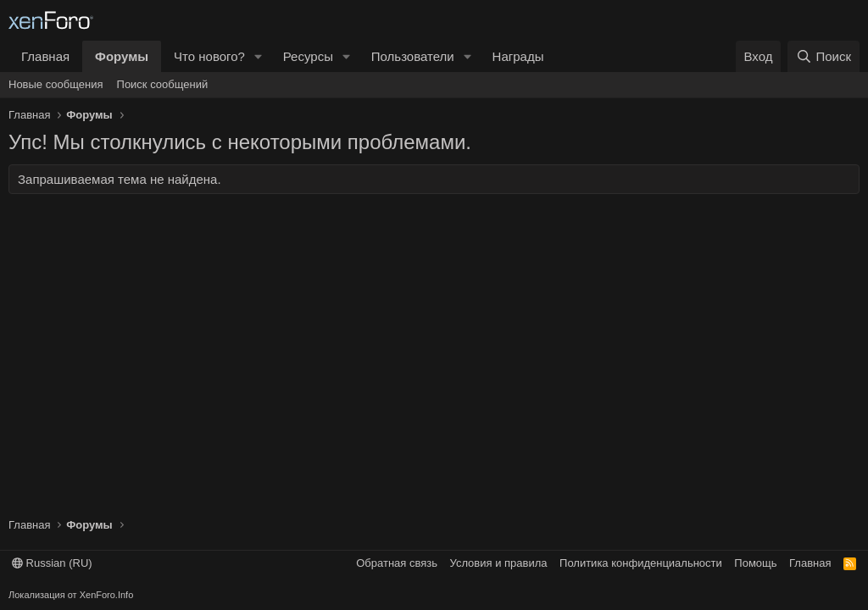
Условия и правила (499, 563)
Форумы (122, 56)
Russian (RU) (52, 563)
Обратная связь (397, 563)
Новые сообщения (56, 84)
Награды (518, 56)
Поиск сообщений (163, 84)
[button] (259, 56)
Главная (45, 56)
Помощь (755, 563)
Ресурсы (308, 56)
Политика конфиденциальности (641, 563)
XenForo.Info (107, 595)
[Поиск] (823, 56)
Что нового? (209, 56)
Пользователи (413, 56)
